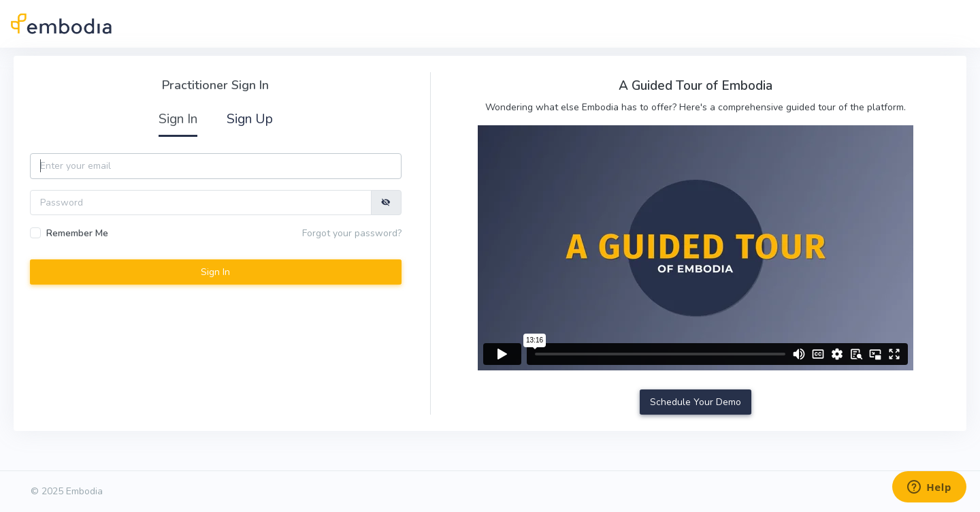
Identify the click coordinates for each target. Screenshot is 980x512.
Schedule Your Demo (696, 402)
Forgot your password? (352, 233)
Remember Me (77, 233)
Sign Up (250, 119)
